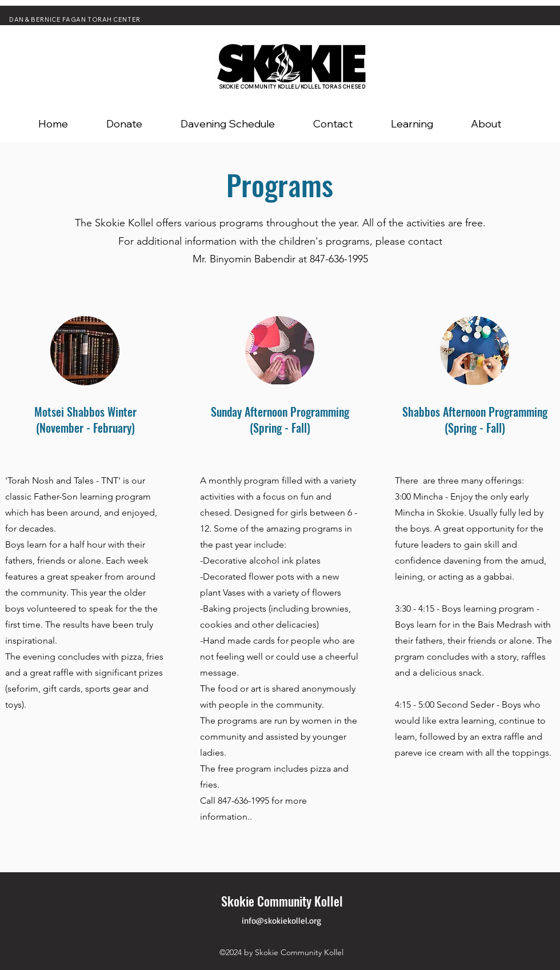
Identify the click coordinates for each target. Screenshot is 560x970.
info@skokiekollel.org (281, 921)
